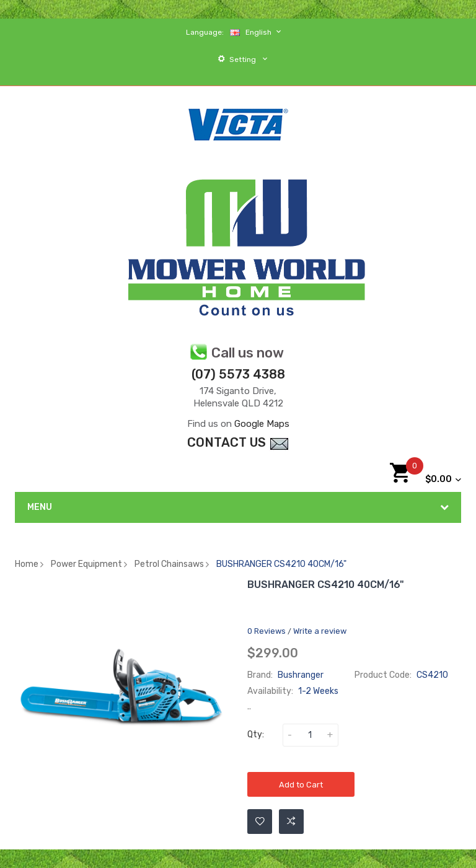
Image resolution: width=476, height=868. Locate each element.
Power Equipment (86, 564)
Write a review (320, 631)
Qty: (256, 734)
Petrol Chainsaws (169, 564)
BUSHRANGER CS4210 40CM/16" (281, 564)
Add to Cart (301, 785)
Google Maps (262, 424)
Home (27, 564)
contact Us (238, 442)
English (257, 32)
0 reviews (267, 631)
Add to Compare (291, 822)
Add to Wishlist (260, 822)
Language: (205, 32)
